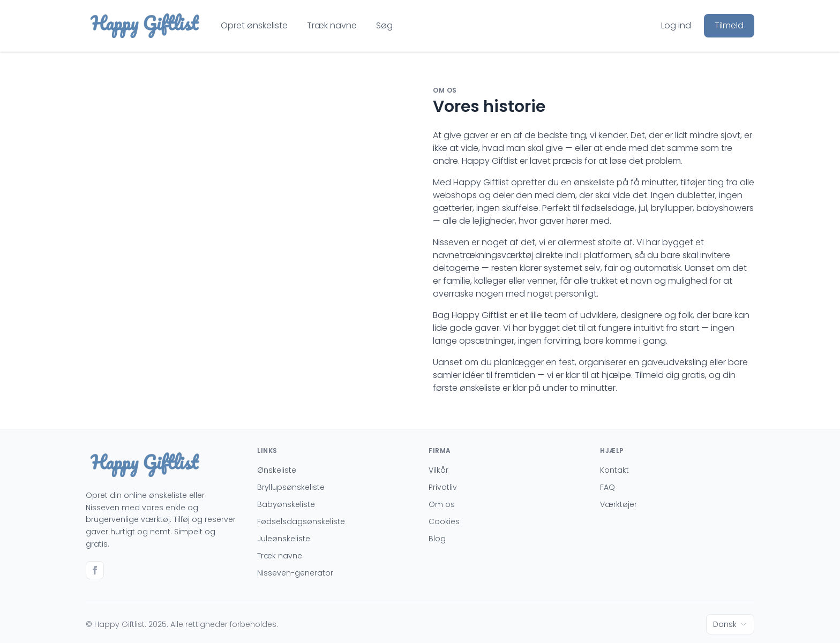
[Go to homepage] (145, 26)
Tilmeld (729, 25)
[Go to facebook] (95, 570)
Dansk (730, 624)
